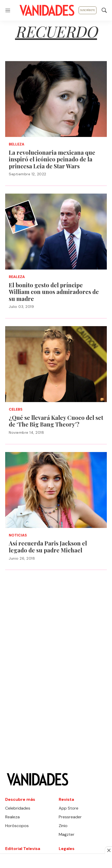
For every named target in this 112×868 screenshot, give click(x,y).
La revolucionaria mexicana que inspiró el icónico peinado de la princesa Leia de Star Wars (52, 159)
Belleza (17, 144)
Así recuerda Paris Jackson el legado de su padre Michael (48, 547)
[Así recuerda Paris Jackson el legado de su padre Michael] (56, 490)
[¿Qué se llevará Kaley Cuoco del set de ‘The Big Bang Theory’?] (56, 364)
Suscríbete (88, 10)
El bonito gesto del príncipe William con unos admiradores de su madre (54, 292)
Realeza (17, 277)
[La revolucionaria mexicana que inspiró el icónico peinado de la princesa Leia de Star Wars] (56, 99)
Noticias (18, 535)
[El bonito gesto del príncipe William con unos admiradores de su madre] (56, 232)
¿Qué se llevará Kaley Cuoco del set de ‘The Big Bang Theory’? (56, 421)
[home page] (47, 10)
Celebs (16, 409)
